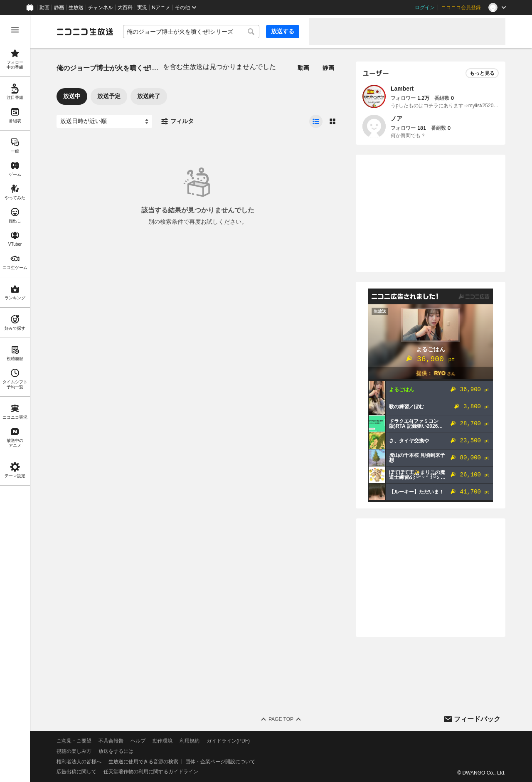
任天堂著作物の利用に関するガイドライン (151, 772)
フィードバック (477, 719)
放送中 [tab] (72, 96)
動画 (44, 7)
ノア (397, 118)
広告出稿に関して (76, 772)
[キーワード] (191, 32)
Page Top (281, 719)
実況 (142, 7)
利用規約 (190, 741)
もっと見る (482, 73)
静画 (59, 7)
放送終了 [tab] (149, 96)
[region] (15, 398)
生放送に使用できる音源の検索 (143, 762)
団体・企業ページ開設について (220, 762)
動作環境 (163, 741)
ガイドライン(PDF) (228, 741)
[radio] (316, 121)
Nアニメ (161, 7)
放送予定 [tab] (109, 96)
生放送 (76, 7)
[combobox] (191, 32)
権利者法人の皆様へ (79, 762)
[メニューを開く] (15, 30)
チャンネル (101, 7)
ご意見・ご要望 (74, 741)
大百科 (125, 7)
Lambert (402, 89)
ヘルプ (138, 741)
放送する (283, 31)
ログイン (425, 7)
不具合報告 (111, 741)
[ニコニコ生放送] (85, 32)
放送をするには (116, 751)
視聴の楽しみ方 (74, 751)
